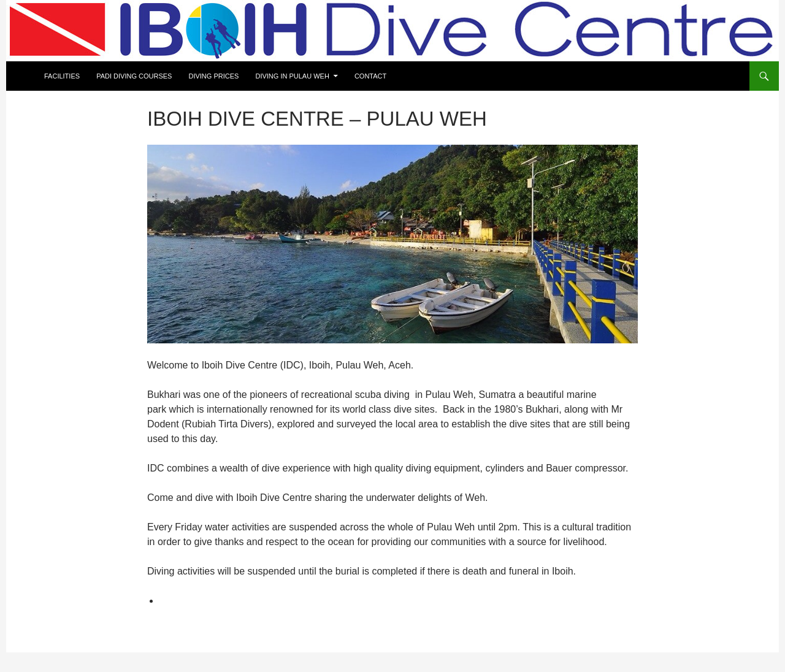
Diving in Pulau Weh (292, 76)
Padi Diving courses (134, 76)
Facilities (62, 76)
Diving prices (213, 76)
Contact (370, 76)
